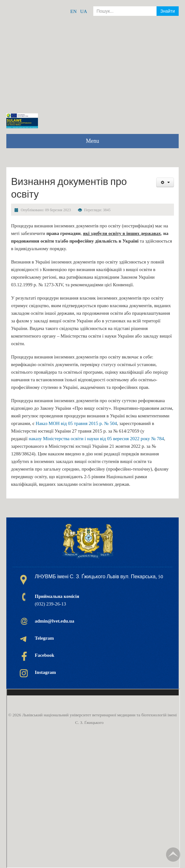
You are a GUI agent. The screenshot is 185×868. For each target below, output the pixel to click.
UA (84, 11)
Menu (93, 141)
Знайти (168, 11)
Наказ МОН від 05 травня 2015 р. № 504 (76, 423)
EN (73, 11)
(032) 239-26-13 (57, 600)
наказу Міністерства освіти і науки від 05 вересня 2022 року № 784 (96, 439)
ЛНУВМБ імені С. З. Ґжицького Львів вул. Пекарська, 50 (99, 577)
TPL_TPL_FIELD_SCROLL (173, 855)
